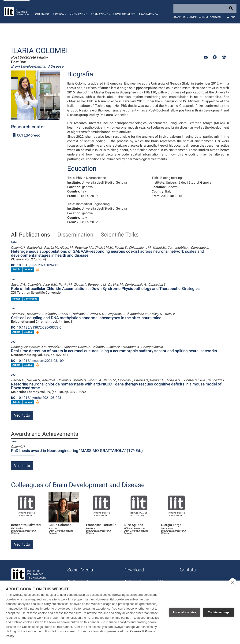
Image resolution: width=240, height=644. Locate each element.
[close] (233, 582)
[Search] (205, 8)
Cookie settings (219, 612)
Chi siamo (42, 14)
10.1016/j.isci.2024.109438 (34, 265)
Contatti (215, 17)
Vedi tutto (22, 415)
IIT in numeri (190, 17)
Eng (233, 17)
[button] (59, 12)
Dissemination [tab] (75, 235)
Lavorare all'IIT (124, 14)
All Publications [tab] (30, 235)
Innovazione (78, 14)
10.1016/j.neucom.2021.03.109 (37, 361)
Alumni (204, 17)
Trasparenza (148, 14)
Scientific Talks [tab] (120, 235)
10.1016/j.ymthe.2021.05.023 (36, 398)
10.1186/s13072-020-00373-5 (36, 327)
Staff (177, 17)
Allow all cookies (184, 612)
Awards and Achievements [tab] (45, 434)
